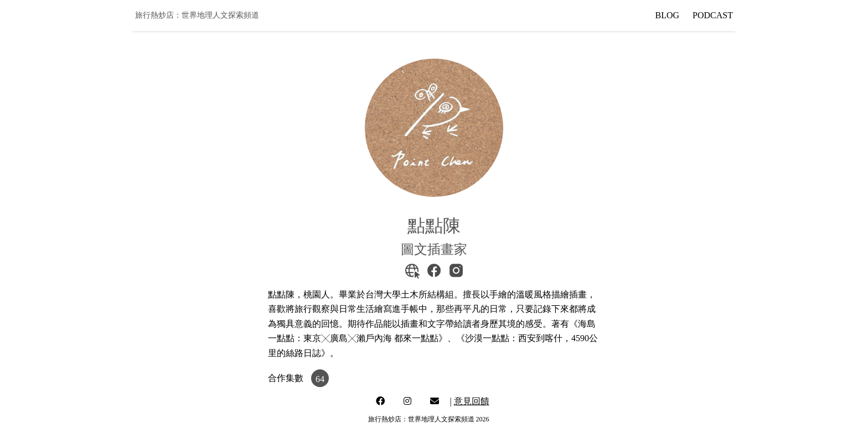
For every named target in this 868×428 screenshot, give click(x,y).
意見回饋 (472, 401)
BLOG (668, 15)
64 (320, 379)
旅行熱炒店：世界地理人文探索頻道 (197, 15)
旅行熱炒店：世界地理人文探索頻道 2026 (429, 419)
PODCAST (713, 15)
